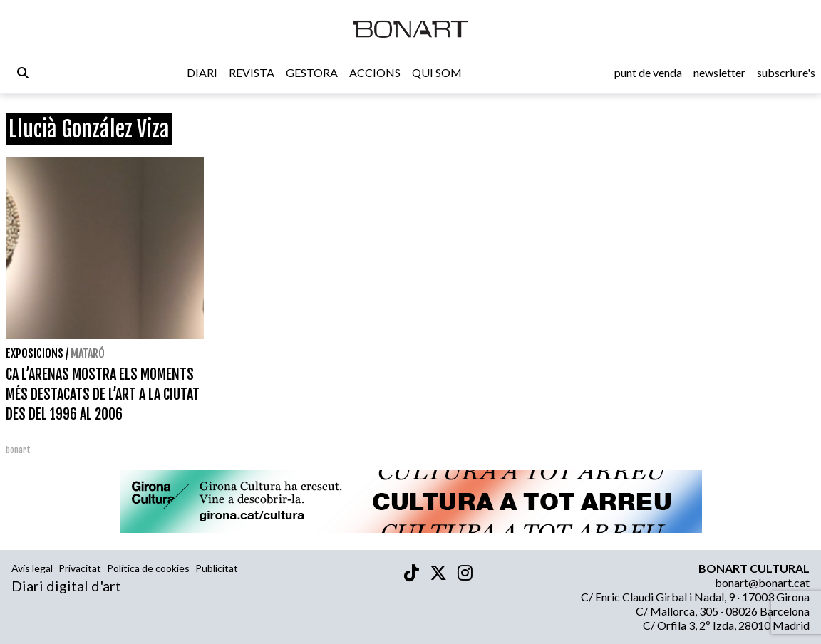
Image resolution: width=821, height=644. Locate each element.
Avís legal (32, 568)
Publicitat (217, 568)
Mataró (88, 353)
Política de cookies (148, 568)
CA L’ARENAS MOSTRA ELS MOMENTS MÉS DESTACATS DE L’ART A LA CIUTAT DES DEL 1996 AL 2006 (103, 394)
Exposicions (35, 353)
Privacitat (80, 568)
